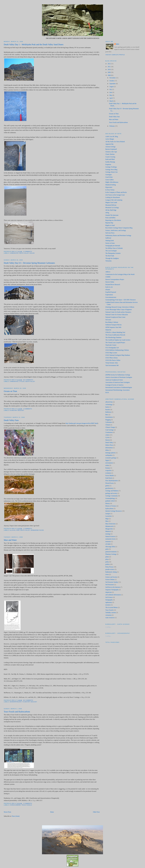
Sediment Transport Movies (114, 325)
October (112, 81)
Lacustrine (108, 516)
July (111, 89)
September (113, 84)
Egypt (107, 460)
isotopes (108, 514)
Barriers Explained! (111, 149)
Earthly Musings (110, 162)
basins (107, 407)
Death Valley (24, 253)
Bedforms (108, 412)
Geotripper (109, 175)
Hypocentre (109, 187)
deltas (107, 450)
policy (107, 562)
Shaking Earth (110, 241)
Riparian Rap (109, 223)
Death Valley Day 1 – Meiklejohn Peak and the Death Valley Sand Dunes (34, 44)
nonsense (108, 542)
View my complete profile (115, 55)
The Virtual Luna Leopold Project (115, 343)
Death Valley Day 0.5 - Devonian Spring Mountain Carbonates (29, 263)
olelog (107, 213)
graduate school (110, 501)
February (112, 126)
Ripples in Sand (110, 225)
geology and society (111, 493)
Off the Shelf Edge (111, 210)
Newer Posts (7, 812)
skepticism (109, 592)
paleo (107, 549)
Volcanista (108, 261)
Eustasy (108, 468)
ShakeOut (108, 330)
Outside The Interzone (112, 215)
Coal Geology (109, 430)
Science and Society (111, 577)
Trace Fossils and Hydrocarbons (17, 712)
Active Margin (110, 139)
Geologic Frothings (111, 167)
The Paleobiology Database (113, 337)
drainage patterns (110, 453)
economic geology (111, 458)
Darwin (108, 440)
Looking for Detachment (113, 197)
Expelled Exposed (111, 292)
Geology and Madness (112, 491)
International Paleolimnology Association (117, 390)
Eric (118, 44)
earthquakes (109, 455)
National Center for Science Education (117, 315)
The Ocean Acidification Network (115, 335)
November (113, 78)
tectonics (108, 605)
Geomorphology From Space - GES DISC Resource (121, 300)
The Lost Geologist (111, 251)
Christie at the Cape (111, 152)
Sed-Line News (110, 233)
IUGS (107, 393)
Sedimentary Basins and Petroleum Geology (118, 235)
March (111, 101)
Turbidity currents (111, 613)
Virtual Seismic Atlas (112, 363)
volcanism (108, 615)
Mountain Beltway (111, 205)
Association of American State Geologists (118, 382)
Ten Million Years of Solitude (114, 248)
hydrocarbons (15, 805)
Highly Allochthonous (112, 182)
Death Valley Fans (11, 420)
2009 (109, 72)
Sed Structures (110, 585)
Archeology (109, 404)
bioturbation (109, 417)
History (108, 503)
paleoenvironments (111, 552)
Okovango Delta (110, 547)
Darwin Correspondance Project (115, 279)
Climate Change (110, 427)
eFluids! (108, 290)
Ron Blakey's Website (112, 322)
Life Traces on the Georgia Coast (115, 195)
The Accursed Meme (111, 607)
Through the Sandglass (112, 258)
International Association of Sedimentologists (119, 387)
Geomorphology (16, 702)
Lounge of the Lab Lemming (114, 200)
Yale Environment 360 (112, 365)
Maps (107, 519)
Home (52, 812)
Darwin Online (110, 282)
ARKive (108, 272)
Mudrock (108, 531)
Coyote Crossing (110, 157)
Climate (108, 425)
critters (107, 435)
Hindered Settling (111, 185)
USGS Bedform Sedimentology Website (117, 350)
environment (109, 463)
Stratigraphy (109, 600)
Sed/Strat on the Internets (113, 587)
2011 (109, 67)
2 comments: (28, 409)
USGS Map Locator (111, 353)
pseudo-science (110, 569)
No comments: (28, 380)
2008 (109, 75)
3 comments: (28, 803)
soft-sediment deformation (113, 595)
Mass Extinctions (110, 524)
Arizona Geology (110, 147)
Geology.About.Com (111, 172)
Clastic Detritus (110, 154)
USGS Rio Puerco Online (113, 360)
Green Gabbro (110, 180)
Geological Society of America (114, 385)
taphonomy (109, 602)
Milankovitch (109, 526)
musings (108, 534)
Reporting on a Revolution (113, 220)
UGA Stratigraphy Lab (112, 348)
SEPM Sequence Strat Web (113, 327)
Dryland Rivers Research (113, 285)
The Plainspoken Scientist (113, 253)
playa (107, 559)
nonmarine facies (37, 530)
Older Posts (96, 812)
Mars (107, 521)
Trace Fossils (27, 805)
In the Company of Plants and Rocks (116, 192)
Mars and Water (10, 540)
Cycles (22, 381)
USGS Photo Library (112, 358)
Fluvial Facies (110, 483)
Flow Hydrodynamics (112, 481)
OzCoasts (108, 320)
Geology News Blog (111, 170)
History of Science (111, 506)
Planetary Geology (17, 410)
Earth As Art (109, 287)
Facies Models (110, 475)
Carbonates (14, 253)
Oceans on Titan (10, 391)
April (111, 98)
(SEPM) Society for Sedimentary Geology (118, 375)
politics (108, 564)
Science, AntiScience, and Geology (116, 230)
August (112, 87)
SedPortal (108, 238)
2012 (109, 64)
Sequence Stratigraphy (112, 590)
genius (107, 486)
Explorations (109, 295)
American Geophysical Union (114, 380)
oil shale (108, 544)
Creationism (109, 432)
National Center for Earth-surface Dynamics (118, 312)
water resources (110, 618)
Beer (107, 415)
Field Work (109, 478)
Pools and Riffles (110, 218)
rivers (107, 574)
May (111, 95)
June (111, 92)
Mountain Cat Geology (112, 208)
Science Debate (110, 580)
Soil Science (109, 597)
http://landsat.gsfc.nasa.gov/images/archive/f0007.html (82, 423)
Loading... (108, 627)
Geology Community (112, 496)
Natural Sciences (110, 536)
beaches (108, 410)
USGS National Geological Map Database (118, 355)
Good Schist (109, 177)
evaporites (108, 470)
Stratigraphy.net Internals (113, 246)
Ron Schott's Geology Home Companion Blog (119, 228)
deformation (109, 448)
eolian (32, 253)
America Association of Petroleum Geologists (119, 377)
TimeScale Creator (111, 345)
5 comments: (28, 252)
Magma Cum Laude (111, 202)
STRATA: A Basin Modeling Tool (115, 332)
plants (107, 557)
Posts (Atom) (16, 816)
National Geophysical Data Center (115, 317)
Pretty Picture (109, 567)
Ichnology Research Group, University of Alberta (120, 307)
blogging (108, 420)
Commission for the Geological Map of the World (120, 274)
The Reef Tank (110, 256)
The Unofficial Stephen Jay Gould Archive (118, 340)
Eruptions (108, 164)
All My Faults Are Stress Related (115, 142)
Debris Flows (109, 445)
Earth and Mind (110, 159)
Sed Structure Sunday (112, 582)
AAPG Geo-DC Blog (112, 137)
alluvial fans (15, 530)
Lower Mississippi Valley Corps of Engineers (119, 310)
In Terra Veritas (110, 190)
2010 (109, 69)
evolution (108, 473)
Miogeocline (109, 529)
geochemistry (109, 488)
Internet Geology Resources (114, 511)
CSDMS (108, 277)
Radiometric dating (111, 572)
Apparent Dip (109, 144)
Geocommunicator (111, 297)
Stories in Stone (110, 243)
